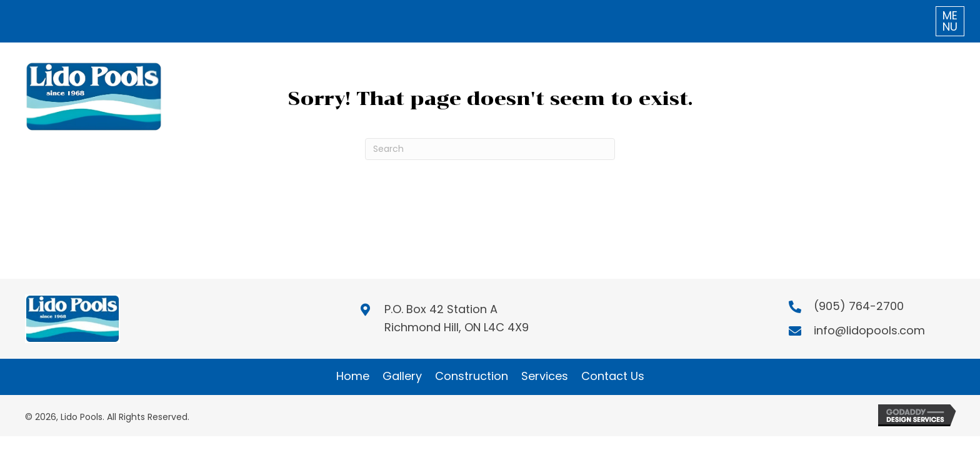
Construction (472, 376)
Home (353, 376)
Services (545, 376)
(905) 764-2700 (859, 306)
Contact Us (613, 376)
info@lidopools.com (869, 330)
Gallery (402, 376)
